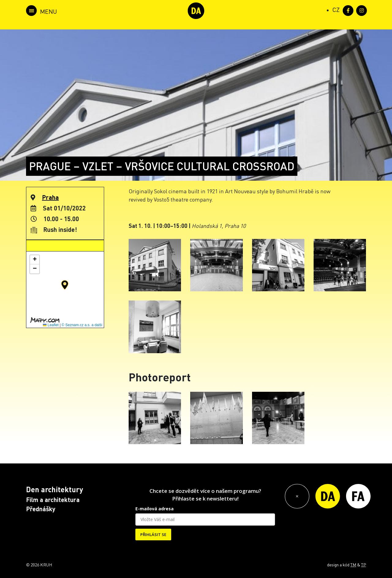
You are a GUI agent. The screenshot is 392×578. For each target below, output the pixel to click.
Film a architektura (53, 500)
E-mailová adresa (155, 509)
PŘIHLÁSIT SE (153, 535)
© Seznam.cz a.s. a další (82, 325)
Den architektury (55, 489)
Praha (50, 197)
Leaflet (51, 325)
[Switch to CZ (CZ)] (336, 9)
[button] (65, 285)
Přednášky (41, 509)
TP (364, 565)
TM (353, 565)
